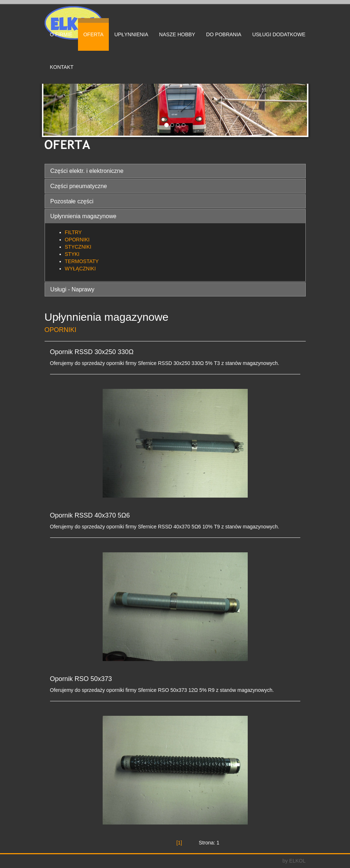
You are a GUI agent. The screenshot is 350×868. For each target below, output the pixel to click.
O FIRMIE (61, 34)
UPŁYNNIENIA (131, 34)
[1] (179, 843)
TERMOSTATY (82, 261)
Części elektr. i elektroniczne (87, 171)
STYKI (72, 254)
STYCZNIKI (78, 247)
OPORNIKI (77, 240)
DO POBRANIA (224, 34)
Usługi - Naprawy (73, 289)
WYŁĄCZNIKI (81, 269)
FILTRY (73, 232)
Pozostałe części (72, 201)
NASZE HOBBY (177, 34)
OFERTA (94, 34)
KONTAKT (62, 67)
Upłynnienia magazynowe (83, 216)
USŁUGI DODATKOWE (279, 34)
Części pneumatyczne (79, 186)
